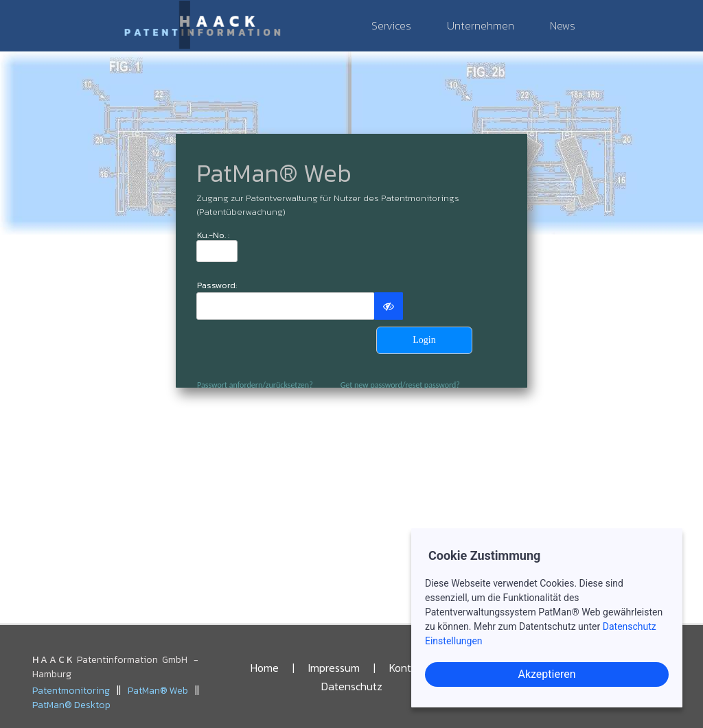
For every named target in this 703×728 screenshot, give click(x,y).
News (563, 25)
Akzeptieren (546, 674)
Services (391, 25)
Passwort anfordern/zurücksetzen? (255, 385)
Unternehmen (481, 25)
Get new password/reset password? (400, 385)
